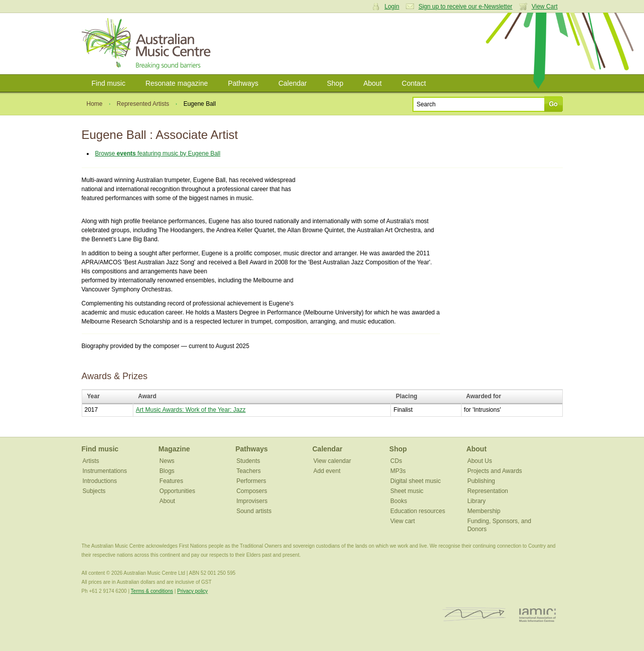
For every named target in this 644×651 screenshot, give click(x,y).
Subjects (94, 491)
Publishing (481, 481)
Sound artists (254, 511)
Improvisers (252, 501)
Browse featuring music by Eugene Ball (158, 153)
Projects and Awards (494, 471)
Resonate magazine (177, 83)
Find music (109, 83)
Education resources (418, 511)
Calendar (292, 83)
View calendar (332, 461)
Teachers (249, 471)
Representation (487, 491)
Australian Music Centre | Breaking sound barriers (148, 44)
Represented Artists (143, 104)
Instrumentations (105, 471)
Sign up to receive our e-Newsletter (465, 7)
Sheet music (407, 491)
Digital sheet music (416, 481)
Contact (414, 83)
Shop (335, 83)
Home (95, 104)
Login (392, 7)
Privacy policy (192, 591)
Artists (91, 461)
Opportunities (177, 491)
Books (399, 501)
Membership (484, 511)
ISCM (474, 615)
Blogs (167, 471)
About (373, 83)
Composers (252, 491)
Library (476, 501)
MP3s (398, 471)
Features (171, 481)
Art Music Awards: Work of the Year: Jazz (191, 410)
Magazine (174, 449)
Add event (327, 471)
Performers (251, 481)
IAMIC (538, 615)
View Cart (545, 7)
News (167, 461)
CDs (396, 461)
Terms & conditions (152, 591)
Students (248, 461)
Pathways (243, 83)
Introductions (100, 481)
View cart (403, 521)
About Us (479, 461)
